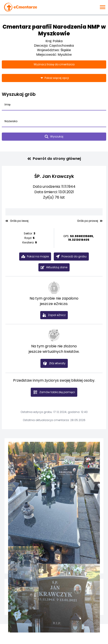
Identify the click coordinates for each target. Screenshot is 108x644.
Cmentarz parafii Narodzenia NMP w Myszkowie (54, 30)
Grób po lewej (17, 221)
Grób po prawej (90, 221)
